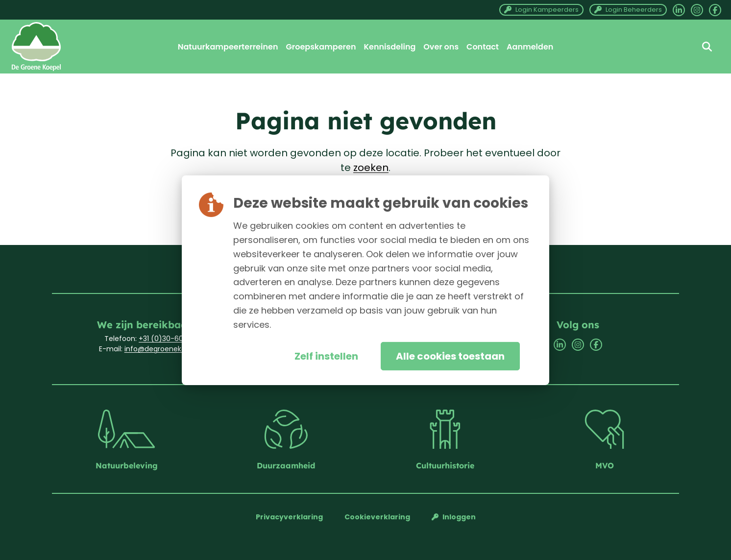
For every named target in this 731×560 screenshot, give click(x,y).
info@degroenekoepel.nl (166, 349)
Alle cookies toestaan (450, 356)
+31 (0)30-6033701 (170, 339)
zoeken (371, 168)
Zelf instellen (326, 356)
